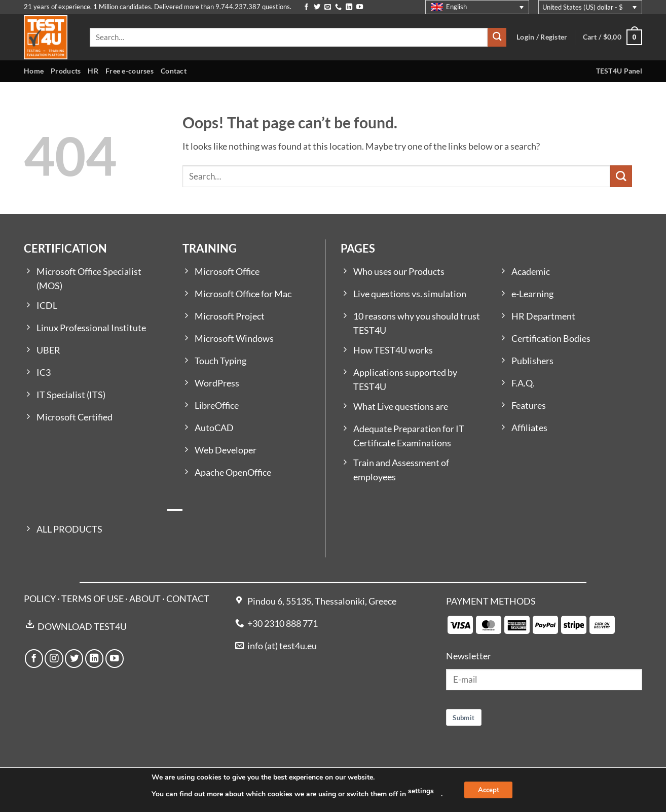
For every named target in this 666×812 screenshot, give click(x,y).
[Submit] (497, 37)
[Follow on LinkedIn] (349, 7)
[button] (613, 37)
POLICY (40, 599)
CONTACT (188, 599)
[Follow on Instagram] (54, 658)
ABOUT (145, 599)
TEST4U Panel (619, 71)
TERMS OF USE (92, 599)
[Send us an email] (328, 7)
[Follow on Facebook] (306, 7)
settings (418, 791)
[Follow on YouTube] (360, 7)
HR (93, 71)
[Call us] (338, 7)
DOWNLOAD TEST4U (82, 627)
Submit (464, 718)
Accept (489, 790)
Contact (174, 71)
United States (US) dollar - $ (583, 7)
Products (66, 71)
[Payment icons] (531, 624)
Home (34, 71)
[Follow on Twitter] (317, 7)
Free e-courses (129, 71)
